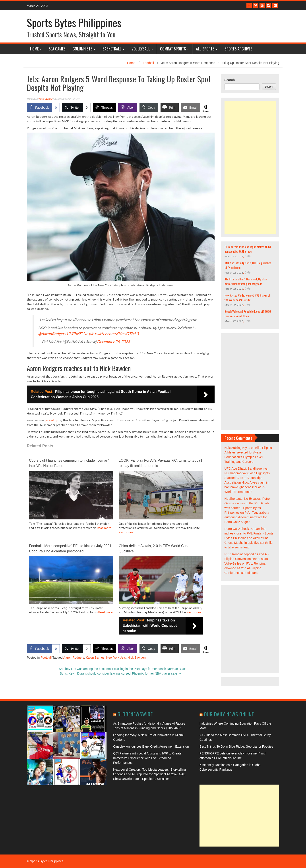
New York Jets (116, 658)
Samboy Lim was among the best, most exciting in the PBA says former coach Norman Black (121, 669)
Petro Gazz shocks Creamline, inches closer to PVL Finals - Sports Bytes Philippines (249, 533)
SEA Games (57, 49)
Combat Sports (173, 49)
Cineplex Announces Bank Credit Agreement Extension (151, 746)
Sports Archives (238, 49)
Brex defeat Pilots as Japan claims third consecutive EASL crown (248, 249)
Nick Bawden (137, 658)
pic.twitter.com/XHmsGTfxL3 (114, 334)
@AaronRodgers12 (54, 334)
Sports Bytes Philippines (74, 22)
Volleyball (141, 49)
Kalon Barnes (95, 658)
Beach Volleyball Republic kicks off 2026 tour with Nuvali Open (248, 314)
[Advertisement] (250, 167)
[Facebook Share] (43, 107)
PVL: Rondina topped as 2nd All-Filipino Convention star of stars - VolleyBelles (247, 559)
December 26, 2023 (113, 342)
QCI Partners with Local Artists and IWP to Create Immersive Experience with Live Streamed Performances (147, 758)
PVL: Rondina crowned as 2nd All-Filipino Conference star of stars (245, 568)
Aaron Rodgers (74, 658)
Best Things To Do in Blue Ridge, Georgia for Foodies (236, 746)
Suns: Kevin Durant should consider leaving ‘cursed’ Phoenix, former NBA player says (121, 673)
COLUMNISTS (83, 49)
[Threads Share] (105, 107)
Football (148, 63)
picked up (52, 420)
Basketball (112, 49)
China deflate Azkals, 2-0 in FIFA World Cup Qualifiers (153, 549)
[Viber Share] (128, 107)
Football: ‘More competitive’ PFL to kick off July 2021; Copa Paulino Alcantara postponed (71, 549)
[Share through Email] (191, 107)
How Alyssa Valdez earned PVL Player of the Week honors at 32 (247, 297)
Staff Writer (46, 99)
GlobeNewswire (135, 714)
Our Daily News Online (229, 714)
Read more (104, 528)
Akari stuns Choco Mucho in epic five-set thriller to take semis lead (249, 543)
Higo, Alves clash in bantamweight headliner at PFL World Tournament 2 (247, 487)
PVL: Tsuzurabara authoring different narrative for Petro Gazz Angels (247, 517)
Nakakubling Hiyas (237, 448)
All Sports (205, 49)
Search (230, 80)
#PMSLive (80, 334)
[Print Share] (170, 107)
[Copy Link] (149, 107)
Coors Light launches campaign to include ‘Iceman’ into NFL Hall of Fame (69, 463)
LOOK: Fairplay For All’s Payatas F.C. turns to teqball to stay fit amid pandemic (160, 463)
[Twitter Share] (76, 107)
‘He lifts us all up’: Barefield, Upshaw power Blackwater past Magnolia (246, 281)
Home (34, 49)
